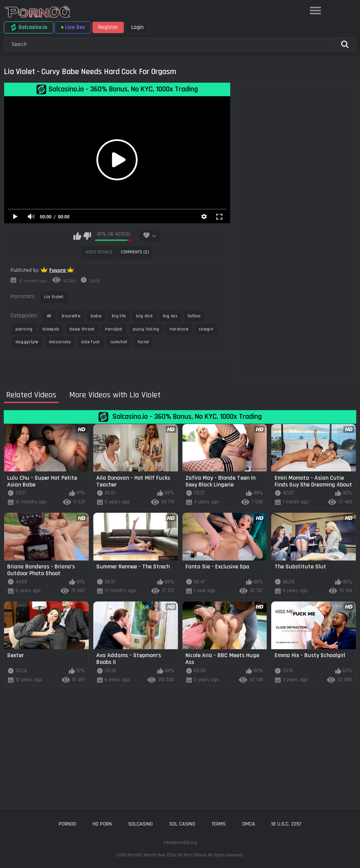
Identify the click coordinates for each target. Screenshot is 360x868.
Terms (219, 824)
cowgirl (206, 329)
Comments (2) (135, 252)
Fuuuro (58, 270)
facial (144, 342)
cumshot (119, 342)
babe (96, 316)
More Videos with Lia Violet (115, 395)
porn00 (68, 824)
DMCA (249, 824)
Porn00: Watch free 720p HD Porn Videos (167, 855)
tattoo (194, 316)
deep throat (82, 329)
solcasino (141, 824)
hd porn (102, 824)
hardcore (179, 329)
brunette (71, 316)
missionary (60, 342)
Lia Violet (54, 297)
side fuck (91, 342)
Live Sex (73, 27)
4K (49, 316)
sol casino (182, 824)
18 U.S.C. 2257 (286, 824)
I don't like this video (87, 236)
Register (108, 27)
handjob (114, 329)
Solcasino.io (29, 27)
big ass (170, 316)
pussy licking (146, 329)
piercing (24, 329)
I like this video (77, 236)
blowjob (51, 329)
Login (137, 27)
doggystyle (27, 342)
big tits (119, 316)
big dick (144, 316)
